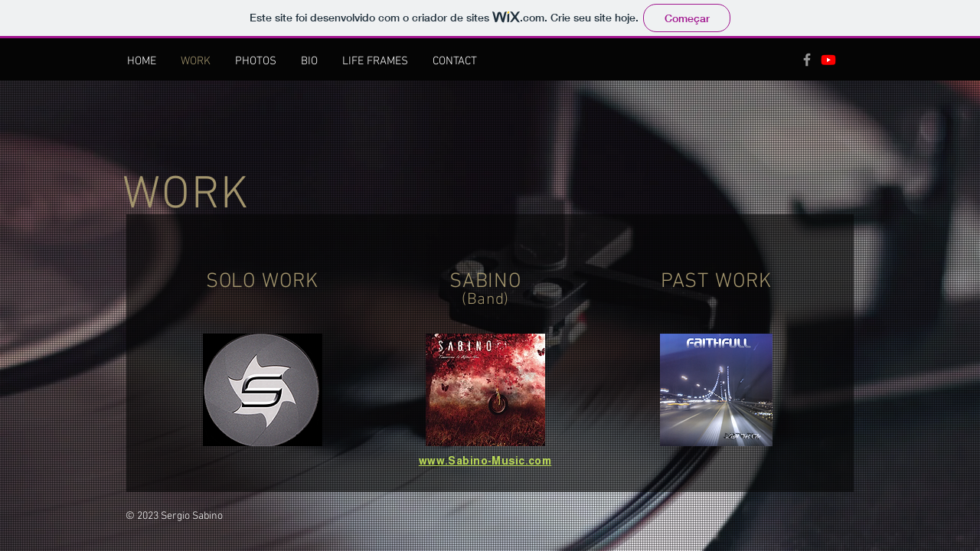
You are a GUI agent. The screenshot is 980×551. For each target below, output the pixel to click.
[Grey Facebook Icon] (807, 60)
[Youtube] (828, 60)
